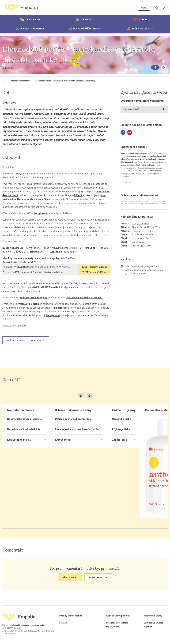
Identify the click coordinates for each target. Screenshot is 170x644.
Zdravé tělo (85, 20)
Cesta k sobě (30, 20)
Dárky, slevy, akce (140, 223)
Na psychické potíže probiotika (24, 419)
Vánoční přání (139, 242)
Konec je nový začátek (143, 231)
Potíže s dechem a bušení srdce (73, 419)
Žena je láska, (54, 315)
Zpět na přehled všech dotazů (26, 340)
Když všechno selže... (19, 440)
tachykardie (41, 213)
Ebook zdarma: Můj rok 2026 (146, 227)
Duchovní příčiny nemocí (85, 29)
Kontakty (63, 623)
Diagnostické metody (30, 29)
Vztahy (140, 20)
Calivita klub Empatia (154, 623)
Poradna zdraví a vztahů (20, 81)
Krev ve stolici (63, 440)
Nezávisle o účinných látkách (23, 429)
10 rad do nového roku (143, 235)
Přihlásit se (70, 577)
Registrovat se (98, 577)
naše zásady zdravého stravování (84, 297)
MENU (144, 7)
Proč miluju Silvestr (141, 246)
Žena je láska (119, 440)
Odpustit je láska (30, 304)
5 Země (78, 195)
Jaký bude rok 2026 (142, 238)
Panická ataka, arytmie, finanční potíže (77, 429)
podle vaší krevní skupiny (33, 297)
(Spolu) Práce (113, 627)
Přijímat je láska (60, 308)
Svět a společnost (140, 29)
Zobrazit (126, 182)
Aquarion (148, 627)
